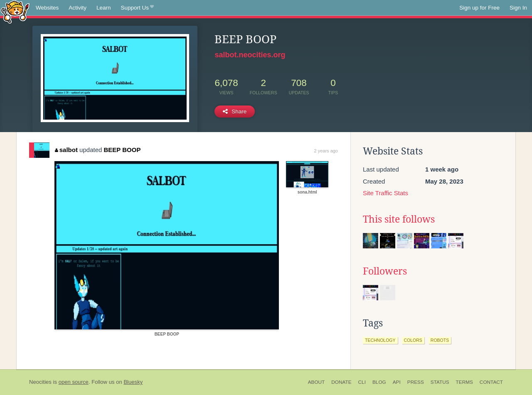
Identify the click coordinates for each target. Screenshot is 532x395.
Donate (341, 382)
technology (380, 340)
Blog (379, 382)
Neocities (40, 382)
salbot (66, 150)
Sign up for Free (479, 8)
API (397, 382)
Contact (491, 382)
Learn (104, 8)
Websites (47, 8)
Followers (385, 271)
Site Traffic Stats (385, 193)
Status (440, 382)
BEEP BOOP (122, 150)
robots (440, 340)
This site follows (399, 219)
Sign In (518, 8)
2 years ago (326, 151)
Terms (464, 382)
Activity (78, 8)
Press (416, 382)
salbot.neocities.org (250, 55)
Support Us (137, 8)
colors (413, 340)
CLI (362, 382)
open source (74, 382)
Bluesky (133, 382)
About (316, 382)
